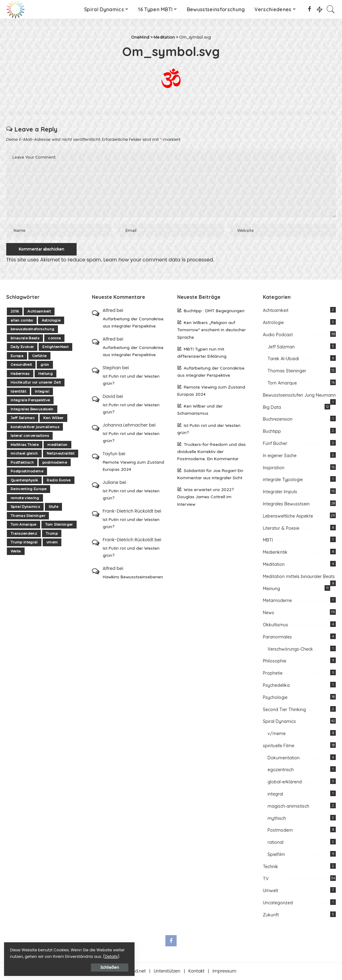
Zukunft (271, 915)
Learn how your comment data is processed (158, 260)
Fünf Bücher (275, 444)
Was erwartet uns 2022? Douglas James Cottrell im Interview (206, 497)
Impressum (224, 972)
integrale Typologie (283, 480)
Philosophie (275, 662)
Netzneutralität (61, 454)
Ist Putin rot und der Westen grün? (131, 380)
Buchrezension (278, 420)
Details (69, 956)
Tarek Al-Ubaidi (283, 360)
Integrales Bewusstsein (32, 410)
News (268, 614)
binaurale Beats (25, 339)
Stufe (53, 508)
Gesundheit (21, 366)
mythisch (277, 819)
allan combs (22, 321)
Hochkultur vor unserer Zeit (36, 383)
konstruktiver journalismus (35, 428)
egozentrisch (281, 771)
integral (275, 795)
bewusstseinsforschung (32, 330)
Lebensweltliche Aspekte (288, 517)
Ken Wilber (53, 419)
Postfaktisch (22, 463)
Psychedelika (276, 686)
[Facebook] (309, 9)
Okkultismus (275, 625)
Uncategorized (278, 904)
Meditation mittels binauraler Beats (299, 577)
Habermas (20, 374)
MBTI (268, 541)
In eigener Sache (280, 456)
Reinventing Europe (28, 490)
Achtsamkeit (39, 312)
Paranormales (277, 638)
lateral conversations (30, 437)
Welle (16, 552)
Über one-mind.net (126, 972)
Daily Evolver (22, 348)
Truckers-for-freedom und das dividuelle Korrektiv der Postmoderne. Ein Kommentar (211, 452)
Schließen (73, 966)
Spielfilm (276, 855)
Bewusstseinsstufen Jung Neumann (299, 396)
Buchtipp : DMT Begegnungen (214, 311)
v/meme (277, 734)
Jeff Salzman (23, 419)
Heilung (45, 374)
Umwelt (271, 892)
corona (54, 339)
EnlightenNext (55, 348)
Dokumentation (284, 758)
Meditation (274, 565)
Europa (17, 356)
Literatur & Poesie (281, 529)
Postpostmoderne (27, 472)
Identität (18, 392)
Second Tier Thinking (284, 710)
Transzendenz (24, 534)
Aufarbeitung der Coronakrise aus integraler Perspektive (133, 323)
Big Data (272, 408)
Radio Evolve (59, 481)
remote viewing (25, 499)
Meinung (271, 589)
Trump (52, 534)
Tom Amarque (24, 525)
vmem (52, 543)
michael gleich (24, 454)
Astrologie (51, 321)
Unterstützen (167, 972)
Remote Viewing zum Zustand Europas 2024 (133, 466)
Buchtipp (272, 432)
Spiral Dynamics (25, 508)
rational (275, 843)
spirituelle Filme (279, 746)
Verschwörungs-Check (290, 650)
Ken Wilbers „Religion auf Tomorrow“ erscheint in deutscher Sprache (211, 330)
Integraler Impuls (280, 493)
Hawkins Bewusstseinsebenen (133, 578)
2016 (15, 312)
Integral (42, 392)
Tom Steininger (59, 525)
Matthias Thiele (25, 445)
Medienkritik (275, 553)
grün (45, 366)
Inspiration (274, 468)
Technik (271, 867)
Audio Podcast (278, 335)
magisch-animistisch (288, 807)
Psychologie (275, 698)
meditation (57, 445)
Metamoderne (277, 601)
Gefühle (39, 356)
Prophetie (273, 674)
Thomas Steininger (28, 516)
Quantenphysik (24, 481)
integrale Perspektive (30, 401)
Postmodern (280, 831)
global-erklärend (285, 783)
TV (266, 879)
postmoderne (55, 463)
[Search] (331, 9)
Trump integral (24, 543)
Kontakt (197, 972)
